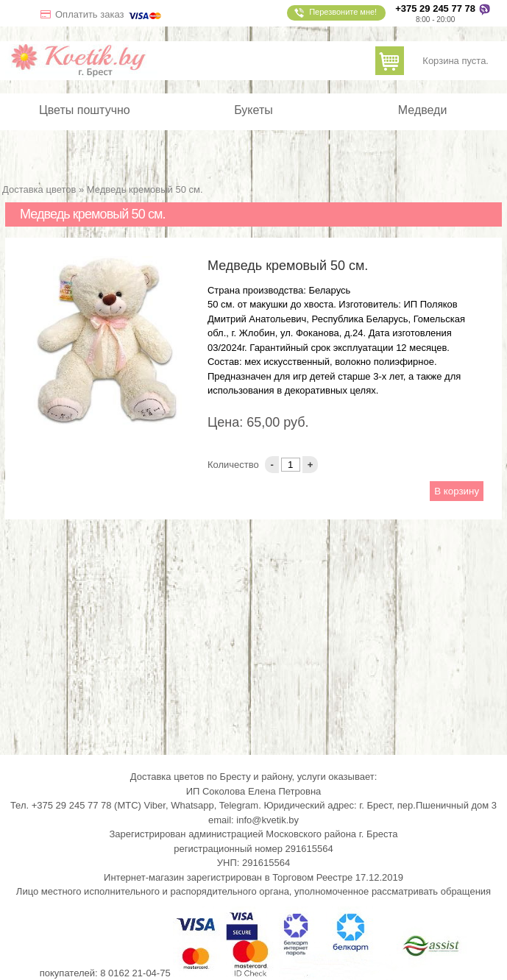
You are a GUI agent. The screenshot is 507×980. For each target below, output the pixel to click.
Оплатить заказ (109, 14)
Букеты (253, 110)
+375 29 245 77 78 (435, 8)
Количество (234, 465)
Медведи (423, 110)
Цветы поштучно (85, 110)
